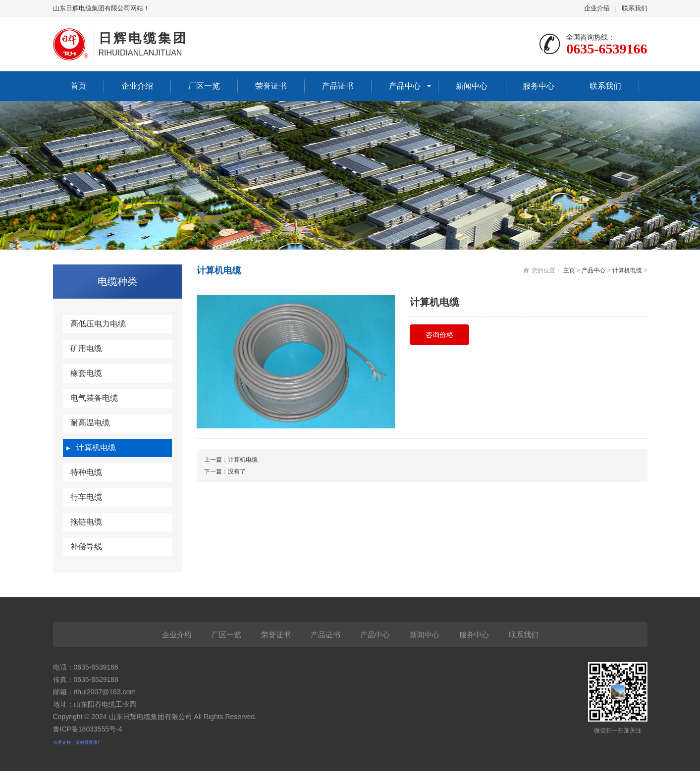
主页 (569, 270)
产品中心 (405, 86)
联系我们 (635, 8)
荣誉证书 (271, 86)
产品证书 (338, 86)
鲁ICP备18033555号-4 (88, 729)
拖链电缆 (86, 522)
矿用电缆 (86, 348)
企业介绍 (597, 8)
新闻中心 (472, 86)
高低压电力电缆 (98, 324)
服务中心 (538, 86)
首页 (78, 86)
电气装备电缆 (94, 398)
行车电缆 (86, 497)
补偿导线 (86, 547)
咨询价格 (439, 335)
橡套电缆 (86, 373)
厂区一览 (204, 86)
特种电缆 (86, 472)
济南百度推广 (89, 742)
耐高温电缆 (90, 423)
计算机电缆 (96, 447)
